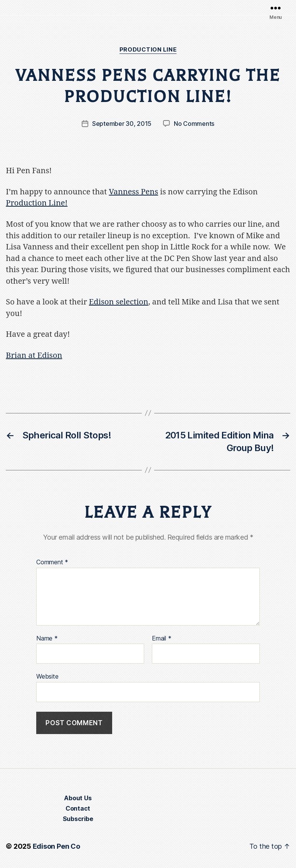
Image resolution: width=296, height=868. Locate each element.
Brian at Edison (34, 355)
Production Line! (37, 203)
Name (47, 639)
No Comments (194, 124)
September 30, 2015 (122, 124)
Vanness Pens (133, 192)
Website (47, 676)
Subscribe (78, 819)
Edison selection (119, 302)
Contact (78, 808)
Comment (52, 562)
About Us (78, 798)
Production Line (148, 50)
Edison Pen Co (56, 846)
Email (161, 639)
